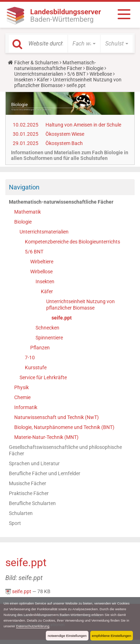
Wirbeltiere (42, 262)
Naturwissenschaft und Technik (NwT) (56, 417)
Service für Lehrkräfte (43, 377)
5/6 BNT (76, 74)
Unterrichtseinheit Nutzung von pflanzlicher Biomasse (80, 305)
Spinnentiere (49, 338)
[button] (84, 44)
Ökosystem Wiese (65, 134)
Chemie (22, 397)
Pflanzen (40, 348)
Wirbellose (101, 74)
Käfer (43, 80)
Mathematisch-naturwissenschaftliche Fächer (55, 65)
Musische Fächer (28, 483)
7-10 (30, 358)
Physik (21, 387)
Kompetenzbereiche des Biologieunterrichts (72, 242)
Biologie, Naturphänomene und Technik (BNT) (64, 427)
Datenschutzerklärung (33, 626)
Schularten (21, 513)
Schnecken (47, 328)
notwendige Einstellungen (67, 636)
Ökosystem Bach (64, 143)
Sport (15, 523)
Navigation (24, 187)
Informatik (26, 407)
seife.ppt (62, 318)
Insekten (24, 80)
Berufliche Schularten (32, 503)
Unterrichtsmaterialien (39, 74)
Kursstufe (36, 367)
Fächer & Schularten (36, 63)
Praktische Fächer (29, 493)
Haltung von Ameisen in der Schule (83, 125)
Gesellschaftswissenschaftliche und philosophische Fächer (65, 450)
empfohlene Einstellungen (112, 636)
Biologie (95, 68)
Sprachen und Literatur (34, 463)
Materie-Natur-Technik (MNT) (46, 437)
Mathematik (28, 212)
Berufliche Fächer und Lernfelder (45, 473)
